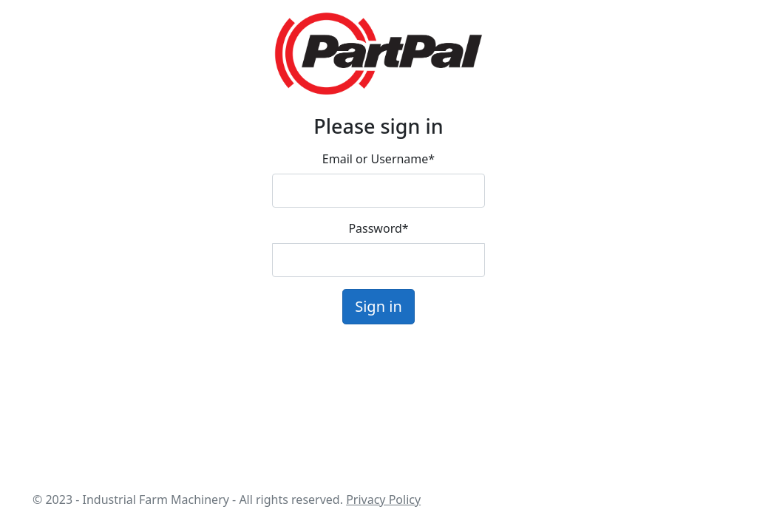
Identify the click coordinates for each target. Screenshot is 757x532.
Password (378, 228)
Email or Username (378, 159)
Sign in (378, 306)
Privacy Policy (383, 499)
